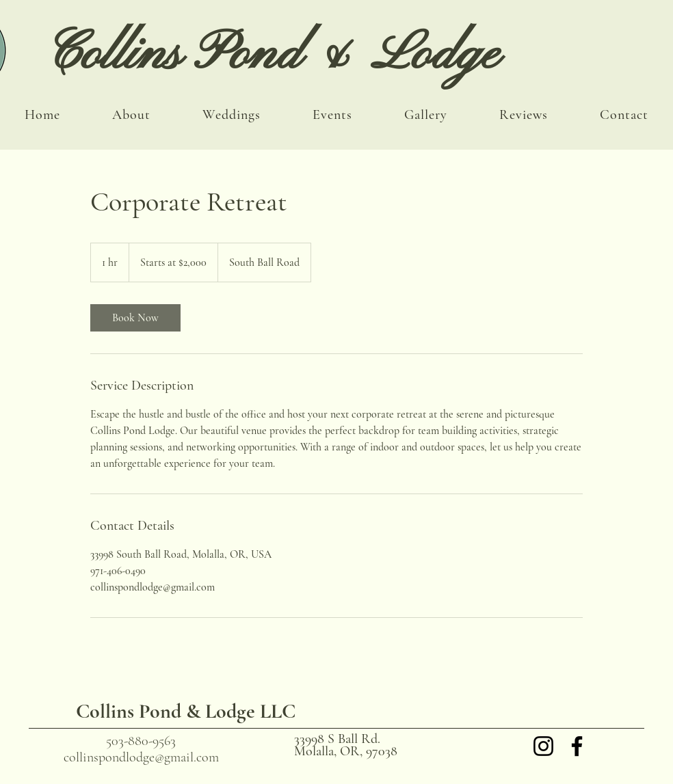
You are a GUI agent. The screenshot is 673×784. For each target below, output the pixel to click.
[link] (135, 318)
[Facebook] (577, 746)
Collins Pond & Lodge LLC (186, 711)
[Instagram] (543, 746)
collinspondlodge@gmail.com (141, 757)
